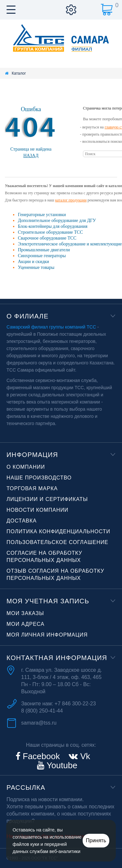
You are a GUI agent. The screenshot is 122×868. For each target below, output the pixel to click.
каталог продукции (71, 200)
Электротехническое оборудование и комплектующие (70, 244)
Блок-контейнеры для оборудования (53, 226)
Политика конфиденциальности (58, 531)
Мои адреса (26, 624)
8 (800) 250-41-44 (42, 711)
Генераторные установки (42, 215)
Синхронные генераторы (42, 256)
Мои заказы (25, 613)
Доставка (22, 521)
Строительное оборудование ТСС (50, 232)
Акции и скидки (34, 262)
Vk (84, 756)
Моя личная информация (47, 635)
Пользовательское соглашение (57, 542)
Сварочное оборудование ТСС (47, 238)
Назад (31, 156)
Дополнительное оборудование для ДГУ (57, 221)
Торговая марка (32, 488)
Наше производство (39, 478)
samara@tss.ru (39, 723)
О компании (26, 467)
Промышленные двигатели (44, 250)
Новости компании (37, 510)
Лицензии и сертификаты (47, 499)
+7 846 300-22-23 (75, 704)
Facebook (40, 756)
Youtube (61, 765)
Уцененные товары (36, 267)
